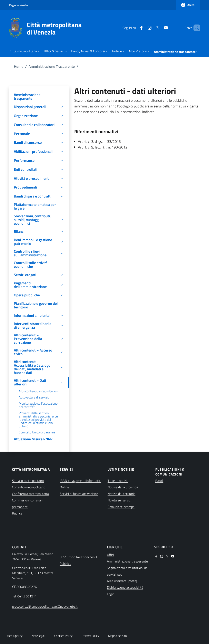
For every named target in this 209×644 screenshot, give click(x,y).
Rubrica (17, 513)
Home (19, 66)
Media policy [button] (14, 636)
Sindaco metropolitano (28, 481)
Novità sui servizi (119, 500)
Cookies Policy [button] (63, 636)
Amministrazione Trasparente (52, 66)
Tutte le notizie (118, 481)
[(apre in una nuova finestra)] (135, 28)
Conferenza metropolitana (30, 494)
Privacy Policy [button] (90, 636)
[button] (188, 5)
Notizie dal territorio (121, 494)
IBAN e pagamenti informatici (81, 481)
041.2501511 (27, 596)
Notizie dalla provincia (123, 487)
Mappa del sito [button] (117, 636)
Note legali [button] (38, 636)
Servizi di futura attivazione (79, 494)
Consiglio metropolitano (29, 487)
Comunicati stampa (121, 507)
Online (64, 487)
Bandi (159, 481)
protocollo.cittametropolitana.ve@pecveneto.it (45, 606)
